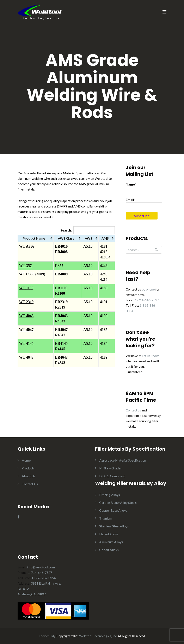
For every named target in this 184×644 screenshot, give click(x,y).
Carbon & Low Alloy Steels (118, 502)
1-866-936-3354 (44, 578)
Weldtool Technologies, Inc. (98, 636)
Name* (144, 189)
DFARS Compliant (112, 476)
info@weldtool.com (41, 567)
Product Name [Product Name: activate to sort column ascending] (34, 238)
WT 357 (25, 266)
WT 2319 (26, 302)
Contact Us (30, 484)
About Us (29, 476)
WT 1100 (26, 288)
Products (28, 468)
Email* (144, 204)
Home (26, 460)
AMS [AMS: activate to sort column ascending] (105, 238)
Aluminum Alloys (111, 542)
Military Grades (111, 468)
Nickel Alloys (109, 534)
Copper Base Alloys (113, 510)
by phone (148, 289)
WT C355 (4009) (32, 274)
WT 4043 (26, 316)
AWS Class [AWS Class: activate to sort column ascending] (66, 238)
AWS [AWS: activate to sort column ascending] (88, 238)
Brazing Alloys (110, 495)
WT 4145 (26, 344)
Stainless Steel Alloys (114, 526)
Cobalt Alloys (109, 550)
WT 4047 (26, 330)
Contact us (133, 410)
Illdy (52, 636)
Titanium (106, 518)
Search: (88, 230)
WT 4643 (26, 357)
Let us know (150, 356)
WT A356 (27, 246)
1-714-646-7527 (147, 300)
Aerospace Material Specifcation (123, 460)
